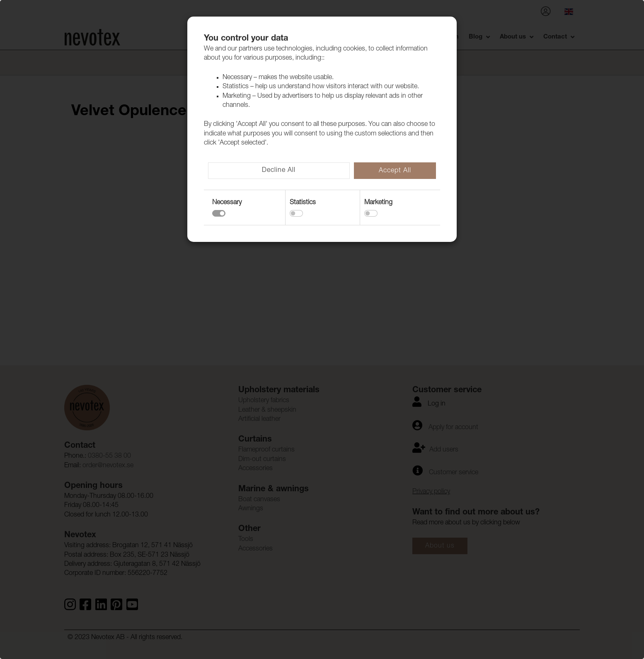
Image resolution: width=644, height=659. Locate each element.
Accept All (395, 171)
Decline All (279, 171)
